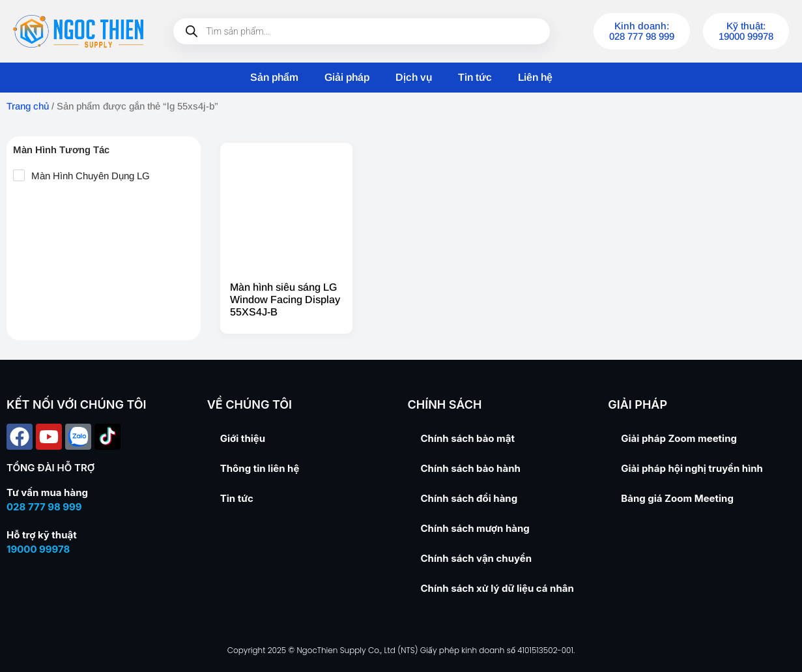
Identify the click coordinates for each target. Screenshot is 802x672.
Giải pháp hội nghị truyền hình (692, 468)
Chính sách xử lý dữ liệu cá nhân (497, 588)
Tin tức (475, 77)
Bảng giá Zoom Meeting (677, 498)
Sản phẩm (274, 77)
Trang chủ (28, 106)
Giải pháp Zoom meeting (679, 438)
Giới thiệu (243, 438)
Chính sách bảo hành (471, 468)
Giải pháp (347, 77)
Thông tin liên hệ (260, 468)
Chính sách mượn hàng (475, 528)
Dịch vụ (414, 77)
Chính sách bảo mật (468, 438)
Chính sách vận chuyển (477, 558)
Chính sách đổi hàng (469, 498)
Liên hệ (535, 77)
